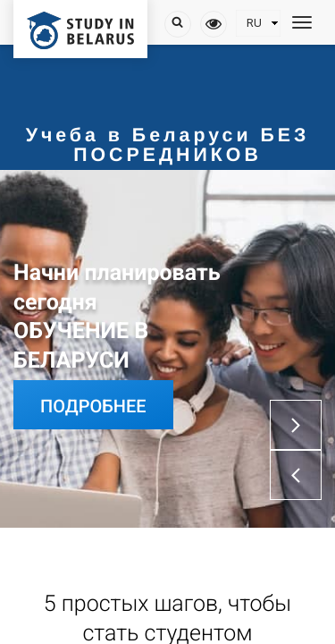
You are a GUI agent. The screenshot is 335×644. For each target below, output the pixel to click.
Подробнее (93, 406)
